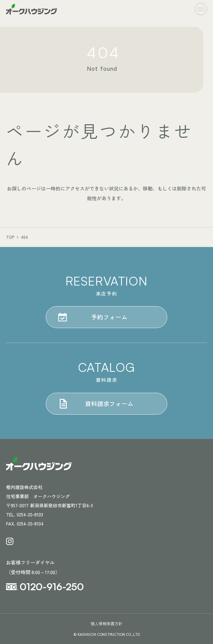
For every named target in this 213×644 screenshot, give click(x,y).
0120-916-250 (52, 587)
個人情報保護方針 (106, 623)
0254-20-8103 (30, 514)
